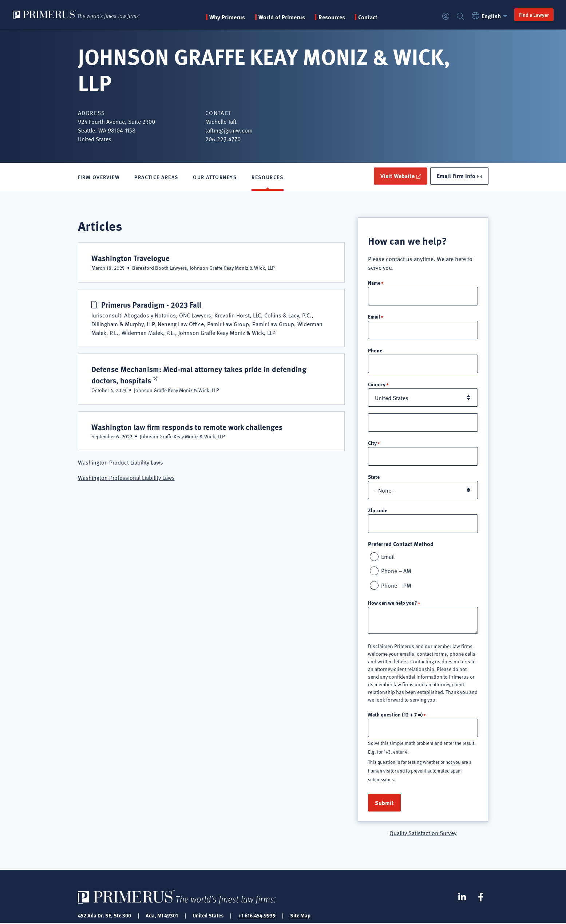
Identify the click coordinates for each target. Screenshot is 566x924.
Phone (375, 351)
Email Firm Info (456, 176)
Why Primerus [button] (229, 17)
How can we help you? (393, 603)
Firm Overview (99, 177)
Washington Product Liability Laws (120, 463)
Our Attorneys (215, 177)
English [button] (490, 16)
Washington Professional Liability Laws (126, 478)
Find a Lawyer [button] (533, 15)
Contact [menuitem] (370, 17)
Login (445, 17)
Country (377, 384)
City (372, 443)
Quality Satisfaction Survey (423, 833)
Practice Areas (156, 177)
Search (460, 17)
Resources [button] (334, 17)
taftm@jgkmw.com (229, 130)
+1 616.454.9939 (257, 916)
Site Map (300, 916)
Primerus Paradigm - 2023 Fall (152, 305)
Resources (268, 177)
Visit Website (396, 176)
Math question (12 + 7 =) (395, 715)
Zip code (378, 510)
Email (374, 317)
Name (374, 283)
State (374, 477)
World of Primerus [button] (284, 17)
